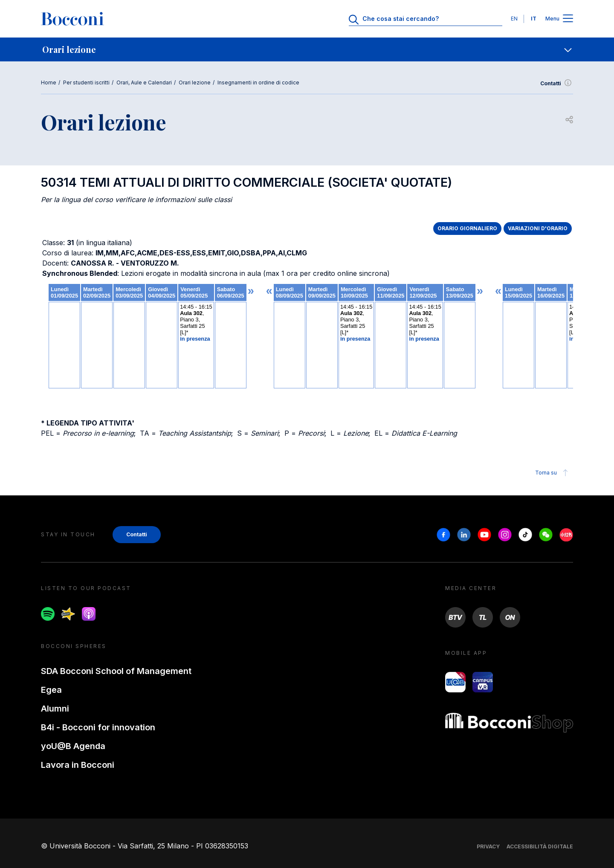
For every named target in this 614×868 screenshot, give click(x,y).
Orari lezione (195, 82)
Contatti (557, 84)
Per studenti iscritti (86, 82)
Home (49, 82)
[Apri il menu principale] (568, 19)
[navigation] (307, 49)
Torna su (553, 473)
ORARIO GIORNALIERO (467, 228)
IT (534, 19)
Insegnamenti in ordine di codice (258, 82)
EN (514, 19)
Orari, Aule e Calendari (144, 82)
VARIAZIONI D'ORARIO (538, 228)
